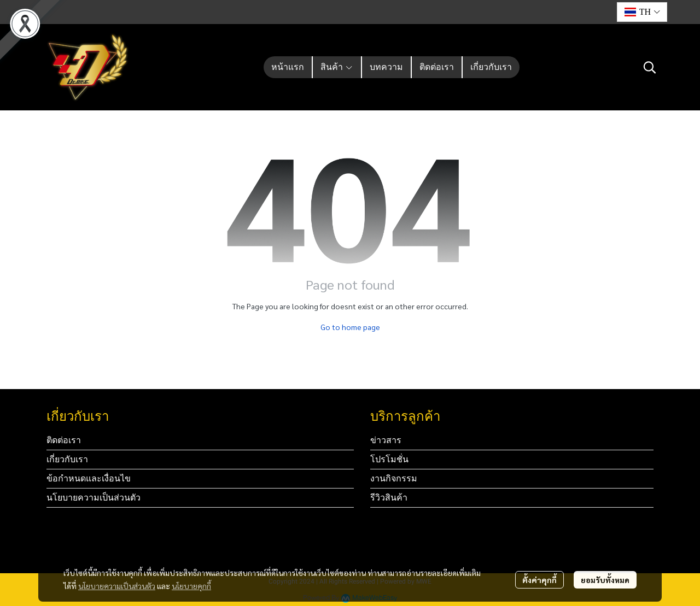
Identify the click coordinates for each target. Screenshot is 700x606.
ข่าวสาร (386, 440)
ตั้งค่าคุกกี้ (539, 580)
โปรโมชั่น (389, 459)
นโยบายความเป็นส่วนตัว (117, 586)
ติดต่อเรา (64, 440)
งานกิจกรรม (394, 478)
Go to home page (350, 327)
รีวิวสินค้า (389, 498)
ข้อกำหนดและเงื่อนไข (89, 478)
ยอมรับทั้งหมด (605, 580)
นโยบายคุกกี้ (191, 586)
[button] (642, 12)
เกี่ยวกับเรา (67, 459)
